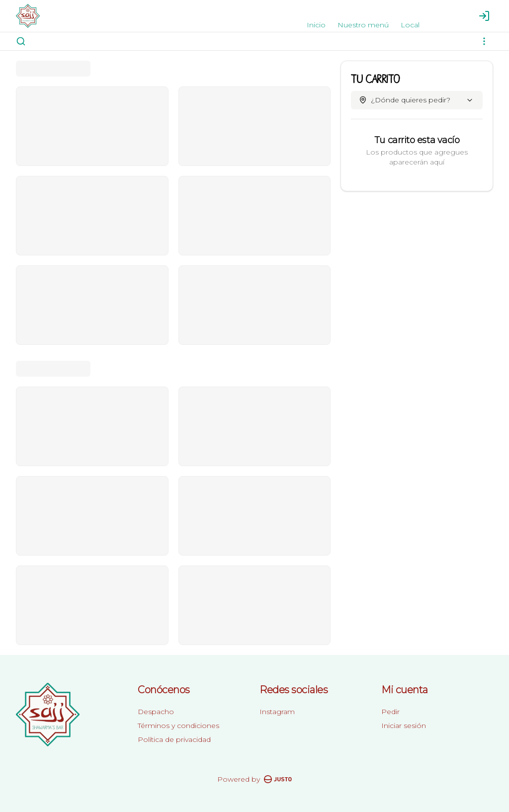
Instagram (277, 712)
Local (410, 25)
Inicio (316, 25)
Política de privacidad (174, 739)
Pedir (390, 712)
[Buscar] (21, 41)
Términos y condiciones (178, 726)
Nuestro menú (363, 25)
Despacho (156, 712)
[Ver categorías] (484, 41)
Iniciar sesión (404, 726)
